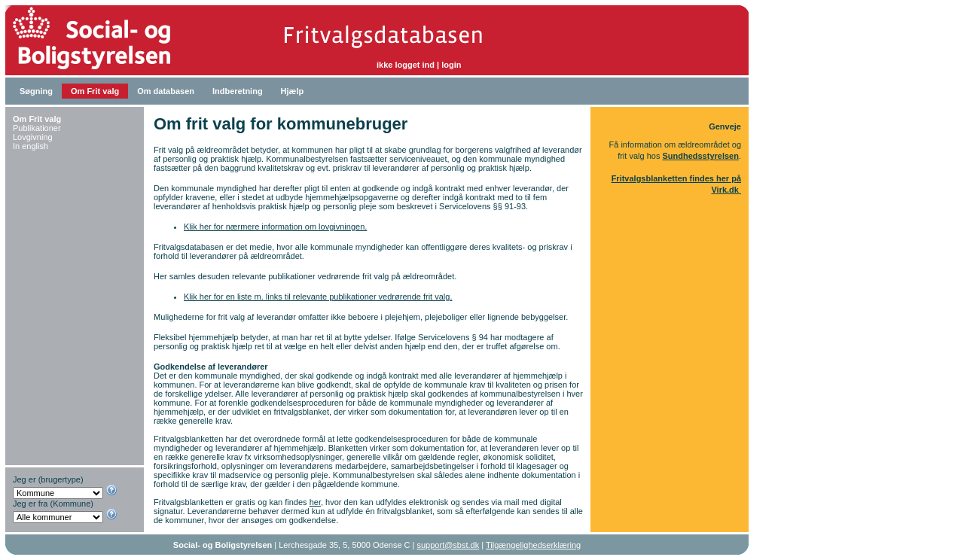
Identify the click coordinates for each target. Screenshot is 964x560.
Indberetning (238, 91)
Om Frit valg (95, 91)
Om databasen (166, 91)
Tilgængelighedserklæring (533, 545)
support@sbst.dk (448, 545)
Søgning (36, 91)
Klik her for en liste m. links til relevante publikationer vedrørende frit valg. (318, 297)
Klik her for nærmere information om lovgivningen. (275, 227)
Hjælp (293, 91)
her (315, 502)
